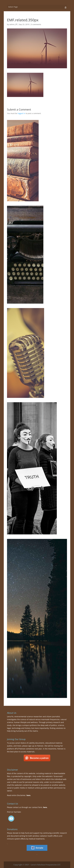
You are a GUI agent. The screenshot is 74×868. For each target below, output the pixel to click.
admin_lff (13, 24)
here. (29, 795)
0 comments (36, 24)
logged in (21, 113)
